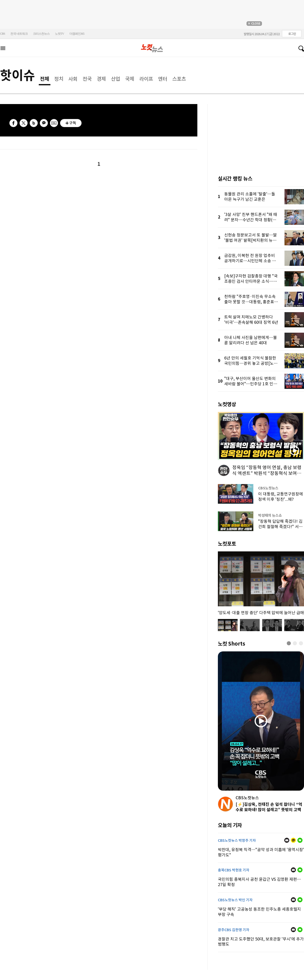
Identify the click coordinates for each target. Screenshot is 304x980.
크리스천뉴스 (41, 34)
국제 (130, 79)
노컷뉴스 (152, 48)
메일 (287, 840)
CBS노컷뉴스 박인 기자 (235, 900)
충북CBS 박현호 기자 (234, 870)
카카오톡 (44, 123)
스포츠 (179, 79)
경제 (101, 79)
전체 (45, 79)
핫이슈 (17, 75)
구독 (73, 123)
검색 (299, 49)
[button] (289, 643)
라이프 (146, 79)
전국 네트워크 (19, 34)
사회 (73, 79)
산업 (116, 79)
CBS (3, 34)
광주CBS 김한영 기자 (234, 930)
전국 (87, 79)
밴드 (34, 123)
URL (54, 123)
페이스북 (13, 123)
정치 (59, 79)
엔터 (163, 79)
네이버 (300, 840)
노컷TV (60, 34)
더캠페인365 (77, 34)
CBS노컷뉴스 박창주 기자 (237, 841)
